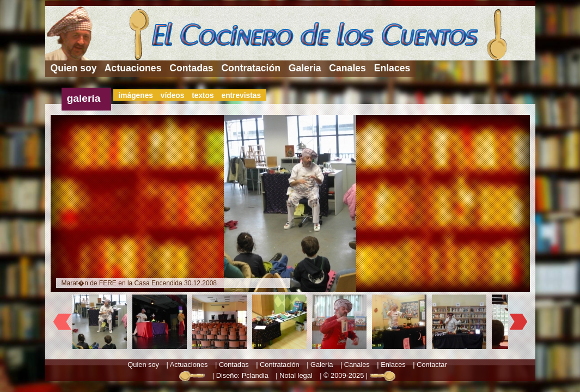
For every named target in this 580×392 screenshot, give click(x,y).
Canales (347, 68)
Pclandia (255, 375)
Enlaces (392, 68)
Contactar (432, 365)
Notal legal (296, 375)
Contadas (191, 68)
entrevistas (241, 96)
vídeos (173, 96)
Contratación (251, 68)
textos (203, 96)
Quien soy (74, 68)
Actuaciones (133, 68)
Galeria (305, 68)
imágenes (136, 96)
